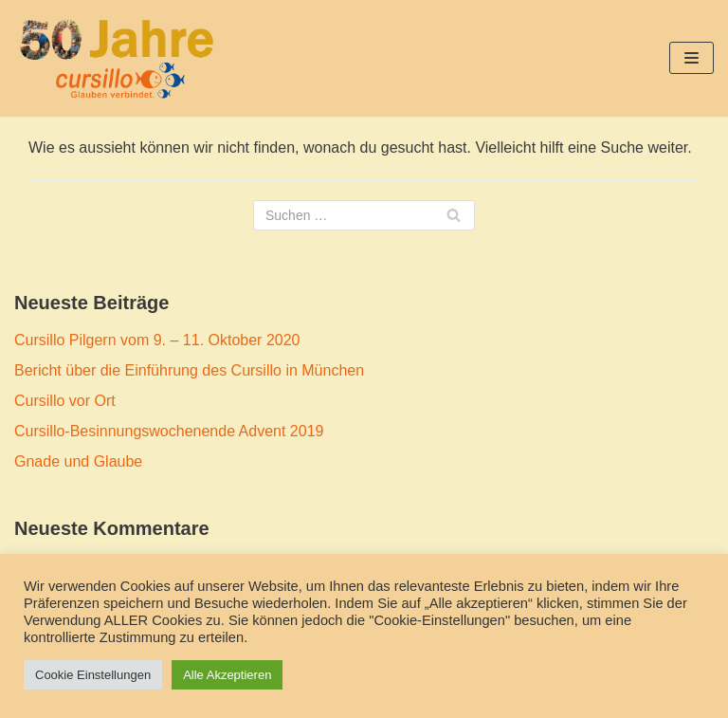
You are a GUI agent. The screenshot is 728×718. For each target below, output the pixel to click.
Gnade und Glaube (78, 461)
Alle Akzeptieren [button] (227, 675)
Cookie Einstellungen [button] (93, 675)
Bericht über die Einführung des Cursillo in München (189, 370)
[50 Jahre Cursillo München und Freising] (117, 58)
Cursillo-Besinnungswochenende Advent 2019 (169, 431)
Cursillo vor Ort (65, 401)
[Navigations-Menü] (692, 58)
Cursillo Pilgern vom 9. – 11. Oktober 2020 (157, 340)
